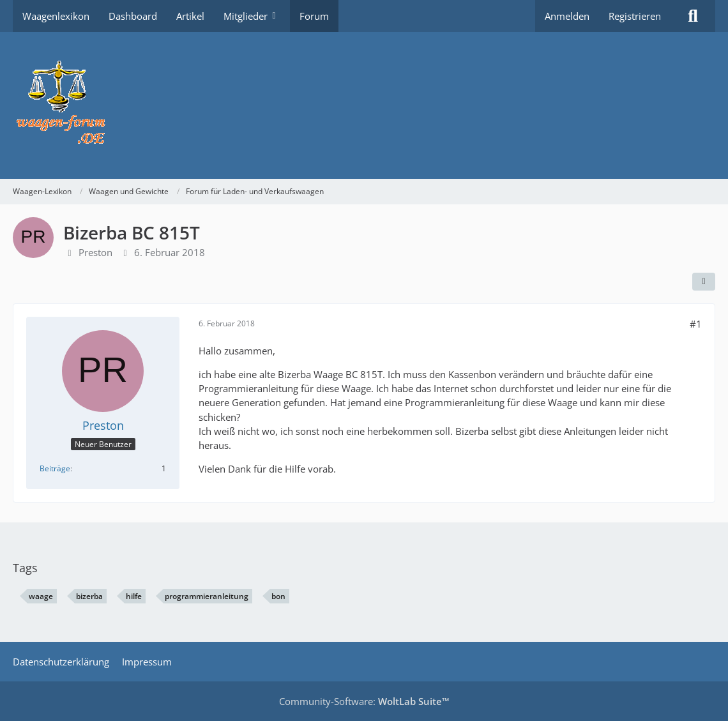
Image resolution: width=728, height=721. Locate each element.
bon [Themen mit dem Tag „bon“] (278, 596)
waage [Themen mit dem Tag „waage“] (41, 596)
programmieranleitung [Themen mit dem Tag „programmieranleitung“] (207, 596)
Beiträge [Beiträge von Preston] (55, 468)
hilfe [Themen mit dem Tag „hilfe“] (134, 596)
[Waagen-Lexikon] (364, 105)
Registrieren (635, 16)
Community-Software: (364, 701)
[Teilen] (704, 282)
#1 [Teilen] (696, 324)
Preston (95, 252)
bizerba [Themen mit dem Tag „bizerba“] (89, 596)
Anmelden (567, 16)
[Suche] (693, 16)
